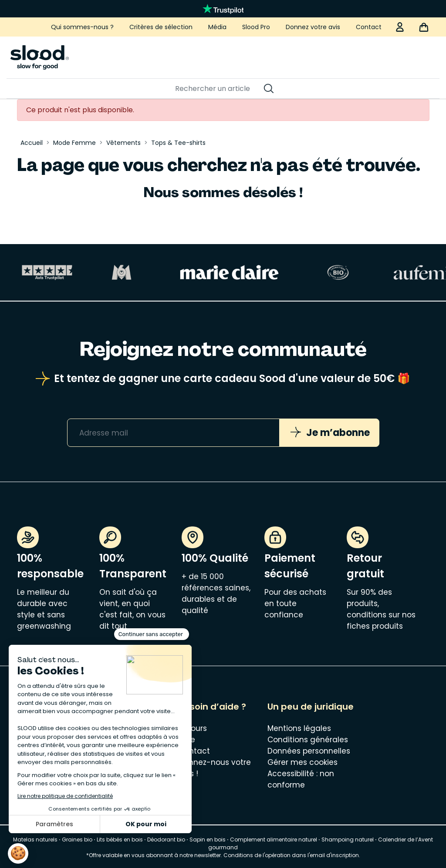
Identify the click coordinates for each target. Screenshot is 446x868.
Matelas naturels (35, 840)
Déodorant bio (166, 840)
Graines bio (77, 840)
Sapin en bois (208, 840)
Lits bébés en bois (120, 840)
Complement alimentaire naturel (274, 840)
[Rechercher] (219, 89)
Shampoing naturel (348, 840)
